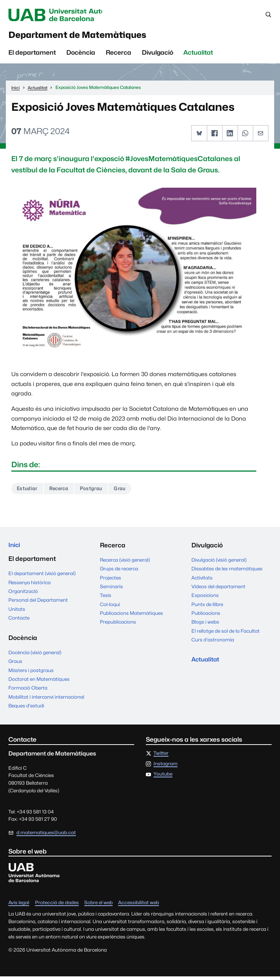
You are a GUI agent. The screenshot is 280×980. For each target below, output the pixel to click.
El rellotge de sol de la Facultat (225, 633)
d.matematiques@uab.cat (46, 836)
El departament (32, 55)
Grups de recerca (119, 571)
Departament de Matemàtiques (88, 36)
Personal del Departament (38, 603)
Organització (23, 594)
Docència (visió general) (35, 656)
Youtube (163, 778)
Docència (81, 55)
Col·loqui (110, 607)
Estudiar (28, 491)
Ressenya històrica (30, 586)
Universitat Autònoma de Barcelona (68, 15)
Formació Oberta (28, 691)
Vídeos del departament (218, 589)
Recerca (118, 55)
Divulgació (157, 55)
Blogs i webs (205, 624)
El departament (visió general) (42, 577)
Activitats (202, 580)
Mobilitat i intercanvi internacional (46, 700)
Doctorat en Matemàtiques (39, 682)
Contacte (19, 621)
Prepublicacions (118, 624)
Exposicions (205, 598)
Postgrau (95, 491)
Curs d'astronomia (213, 642)
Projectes (110, 580)
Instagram (166, 767)
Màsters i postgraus (31, 673)
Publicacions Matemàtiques (131, 616)
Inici (15, 548)
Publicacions (206, 616)
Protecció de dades (57, 906)
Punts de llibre (207, 607)
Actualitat (198, 55)
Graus (15, 664)
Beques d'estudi (26, 709)
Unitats (17, 612)
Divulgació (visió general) (219, 562)
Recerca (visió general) (125, 562)
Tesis (106, 598)
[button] (200, 135)
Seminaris (111, 589)
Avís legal (19, 906)
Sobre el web (98, 906)
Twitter (161, 757)
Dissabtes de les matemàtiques (227, 571)
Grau (125, 491)
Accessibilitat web (139, 906)
